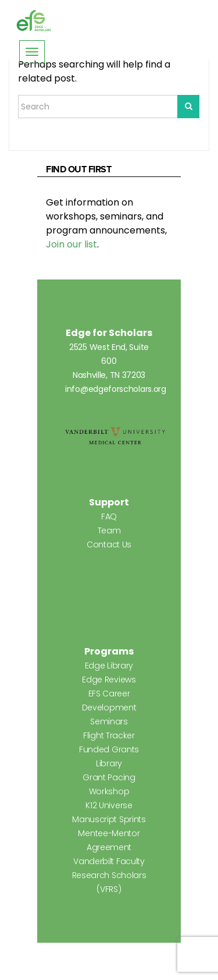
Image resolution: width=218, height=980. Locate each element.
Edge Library (109, 666)
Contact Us (109, 544)
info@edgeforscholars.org (116, 389)
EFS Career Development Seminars (109, 707)
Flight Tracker (109, 735)
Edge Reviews (109, 680)
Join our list (72, 244)
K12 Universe (109, 805)
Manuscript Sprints (109, 819)
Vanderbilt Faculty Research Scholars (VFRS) (109, 875)
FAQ (109, 516)
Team (109, 530)
